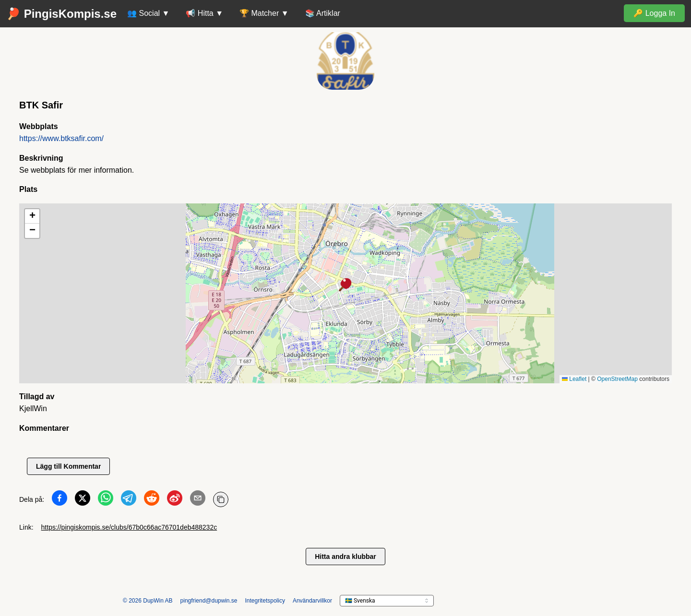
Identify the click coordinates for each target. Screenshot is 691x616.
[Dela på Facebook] (60, 500)
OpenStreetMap (617, 379)
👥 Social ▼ (148, 13)
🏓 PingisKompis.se (61, 14)
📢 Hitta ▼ (204, 13)
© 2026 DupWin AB (148, 601)
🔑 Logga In (654, 13)
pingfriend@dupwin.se (209, 601)
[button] (345, 285)
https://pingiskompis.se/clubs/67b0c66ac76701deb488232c (129, 527)
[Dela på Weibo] (175, 500)
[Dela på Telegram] (129, 500)
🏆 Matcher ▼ (264, 13)
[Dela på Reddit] (152, 500)
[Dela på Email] (198, 500)
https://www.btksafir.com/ (61, 138)
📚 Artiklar (323, 13)
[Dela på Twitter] (83, 500)
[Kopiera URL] (221, 499)
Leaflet (574, 379)
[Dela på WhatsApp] (106, 500)
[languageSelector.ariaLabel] (387, 601)
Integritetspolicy (265, 601)
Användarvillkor (312, 601)
